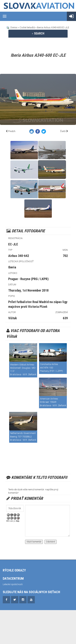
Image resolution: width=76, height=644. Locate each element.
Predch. (12, 131)
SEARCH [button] (38, 33)
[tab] (38, 34)
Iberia (12, 267)
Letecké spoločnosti (13, 584)
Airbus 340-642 (19, 256)
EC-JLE (13, 244)
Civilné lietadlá (27, 27)
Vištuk (13, 318)
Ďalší (63, 131)
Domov (14, 27)
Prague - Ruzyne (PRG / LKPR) (28, 279)
